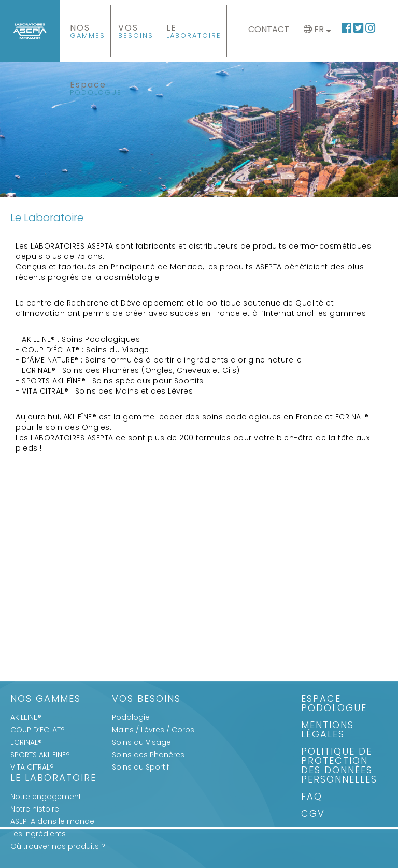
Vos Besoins (146, 699)
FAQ (312, 797)
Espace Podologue (334, 704)
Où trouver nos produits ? (58, 846)
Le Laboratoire (53, 779)
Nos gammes (46, 699)
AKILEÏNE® (26, 717)
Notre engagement (46, 797)
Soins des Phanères (148, 755)
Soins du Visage (141, 742)
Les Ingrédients (38, 834)
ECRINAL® (26, 742)
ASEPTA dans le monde (52, 821)
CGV (313, 814)
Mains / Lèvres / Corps (153, 730)
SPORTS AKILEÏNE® (40, 755)
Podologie (131, 717)
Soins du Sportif (140, 767)
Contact (269, 29)
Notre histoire (35, 809)
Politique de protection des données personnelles (339, 766)
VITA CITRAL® (32, 767)
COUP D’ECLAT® (38, 730)
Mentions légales (328, 730)
